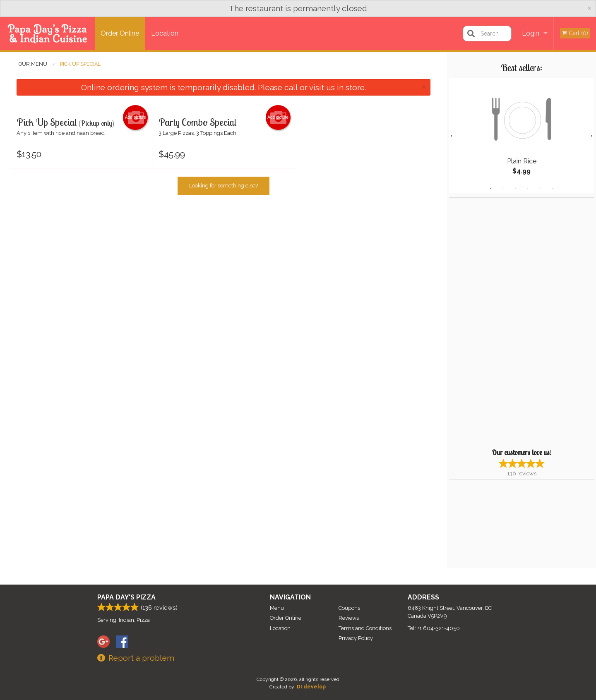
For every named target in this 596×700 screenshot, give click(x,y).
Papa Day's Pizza (126, 597)
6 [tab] (553, 189)
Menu (277, 608)
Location (165, 33)
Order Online (120, 33)
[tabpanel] (521, 135)
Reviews (349, 618)
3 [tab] (515, 189)
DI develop (311, 687)
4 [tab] (528, 189)
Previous (453, 135)
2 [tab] (503, 189)
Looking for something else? (223, 186)
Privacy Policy (356, 638)
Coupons (349, 608)
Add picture (136, 117)
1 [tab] (490, 189)
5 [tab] (540, 189)
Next (590, 135)
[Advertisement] (501, 322)
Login (531, 33)
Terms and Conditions (365, 628)
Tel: (434, 628)
